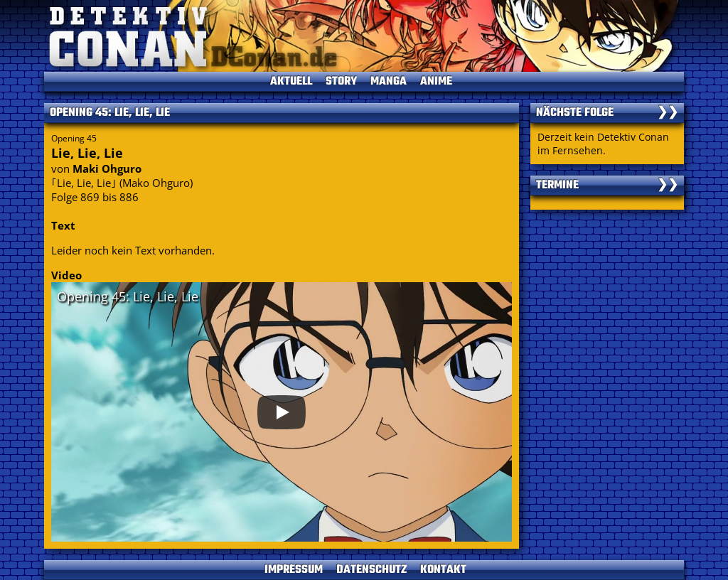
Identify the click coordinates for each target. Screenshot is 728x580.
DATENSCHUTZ (371, 570)
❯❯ (668, 113)
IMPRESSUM (294, 570)
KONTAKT (443, 570)
